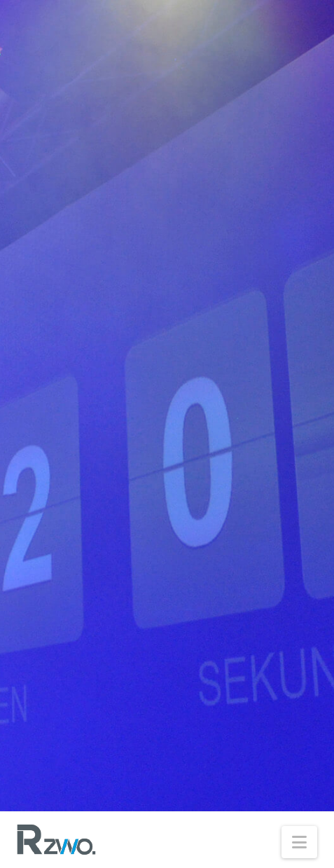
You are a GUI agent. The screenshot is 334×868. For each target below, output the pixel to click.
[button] (299, 842)
